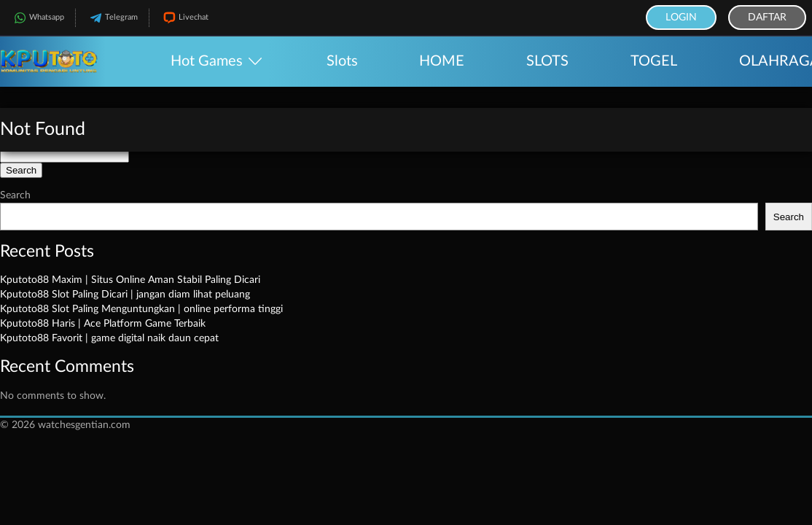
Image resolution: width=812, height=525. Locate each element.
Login (681, 17)
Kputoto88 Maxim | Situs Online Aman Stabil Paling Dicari (130, 280)
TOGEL (654, 61)
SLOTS (547, 61)
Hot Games (207, 61)
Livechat (184, 18)
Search (15, 195)
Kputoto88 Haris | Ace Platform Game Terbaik (103, 324)
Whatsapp (38, 18)
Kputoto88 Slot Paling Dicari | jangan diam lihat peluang (125, 295)
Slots (342, 61)
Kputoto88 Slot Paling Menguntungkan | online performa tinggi (141, 309)
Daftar (767, 17)
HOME (442, 61)
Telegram (112, 18)
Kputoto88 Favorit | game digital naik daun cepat (109, 338)
